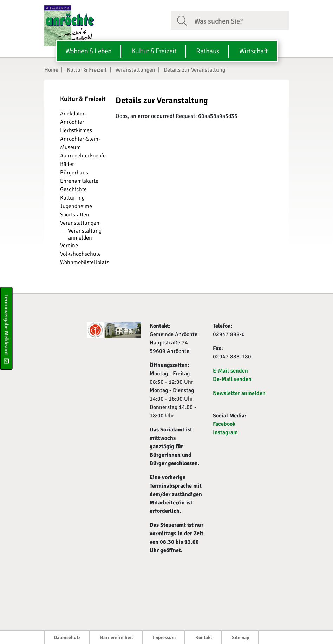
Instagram (225, 432)
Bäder (67, 164)
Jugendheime (76, 206)
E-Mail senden (230, 371)
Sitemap (240, 638)
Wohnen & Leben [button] (89, 51)
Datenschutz (67, 638)
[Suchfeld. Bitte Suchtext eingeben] (239, 20)
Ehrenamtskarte (79, 181)
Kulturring (72, 198)
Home (51, 70)
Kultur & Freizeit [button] (154, 51)
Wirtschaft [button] (254, 51)
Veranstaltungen (135, 70)
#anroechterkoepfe (83, 156)
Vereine (69, 246)
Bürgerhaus (74, 173)
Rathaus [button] (208, 51)
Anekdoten (73, 114)
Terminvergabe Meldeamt (6, 328)
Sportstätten (75, 215)
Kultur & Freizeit (87, 70)
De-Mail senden (232, 379)
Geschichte (73, 189)
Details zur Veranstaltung (194, 70)
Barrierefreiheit (117, 638)
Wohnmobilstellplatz (84, 262)
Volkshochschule (80, 254)
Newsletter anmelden (239, 393)
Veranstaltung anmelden (85, 234)
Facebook (224, 424)
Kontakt (204, 638)
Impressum (164, 638)
